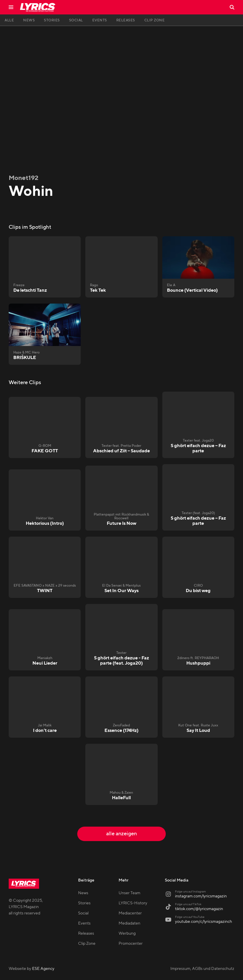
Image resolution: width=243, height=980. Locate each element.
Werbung (127, 933)
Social (83, 913)
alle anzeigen (122, 834)
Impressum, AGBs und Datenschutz (202, 969)
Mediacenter (130, 913)
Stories (84, 903)
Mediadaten (129, 923)
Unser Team (129, 893)
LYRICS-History (133, 903)
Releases (86, 933)
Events (84, 923)
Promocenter (131, 944)
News (83, 893)
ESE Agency (43, 969)
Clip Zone (87, 944)
